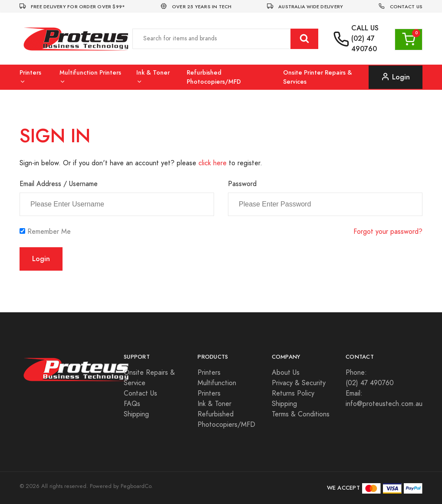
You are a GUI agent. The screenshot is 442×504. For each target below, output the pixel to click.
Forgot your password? (388, 232)
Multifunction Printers (90, 77)
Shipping (136, 414)
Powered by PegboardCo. (121, 486)
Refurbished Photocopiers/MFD (214, 77)
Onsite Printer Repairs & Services (318, 77)
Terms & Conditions (301, 414)
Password (242, 184)
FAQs (132, 404)
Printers (30, 77)
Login (396, 77)
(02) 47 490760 (364, 44)
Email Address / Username (59, 184)
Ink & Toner (153, 77)
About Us (286, 373)
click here (213, 163)
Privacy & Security (299, 383)
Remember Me (49, 232)
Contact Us (140, 393)
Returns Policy (293, 393)
